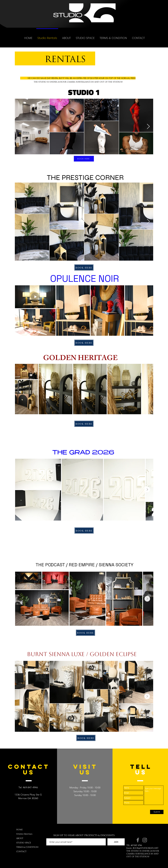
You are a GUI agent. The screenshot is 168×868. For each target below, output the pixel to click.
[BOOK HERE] (84, 159)
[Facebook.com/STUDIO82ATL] (138, 840)
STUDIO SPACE (24, 843)
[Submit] (157, 812)
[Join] (116, 842)
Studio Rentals (24, 834)
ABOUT (20, 839)
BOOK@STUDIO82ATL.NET (146, 848)
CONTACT (21, 852)
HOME (19, 830)
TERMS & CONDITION (27, 847)
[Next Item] (148, 127)
